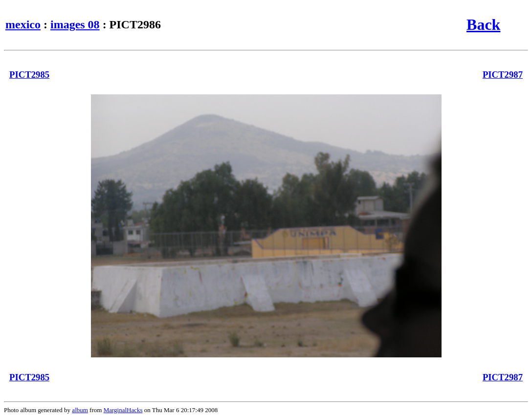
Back (483, 24)
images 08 (75, 24)
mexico (23, 24)
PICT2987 (503, 75)
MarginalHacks (123, 410)
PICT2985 (29, 75)
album (80, 410)
